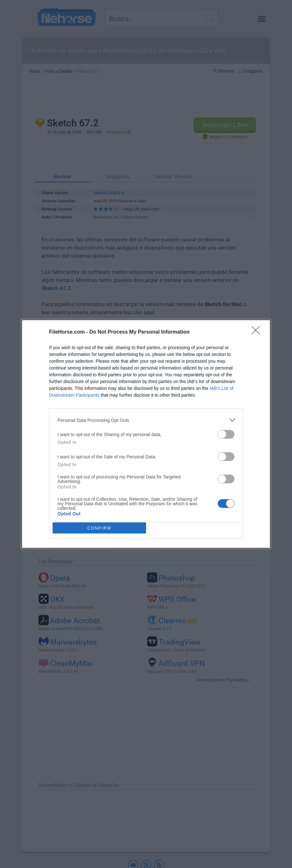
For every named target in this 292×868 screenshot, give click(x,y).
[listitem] (146, 420)
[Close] (258, 332)
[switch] (226, 434)
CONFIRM (99, 528)
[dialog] (146, 434)
